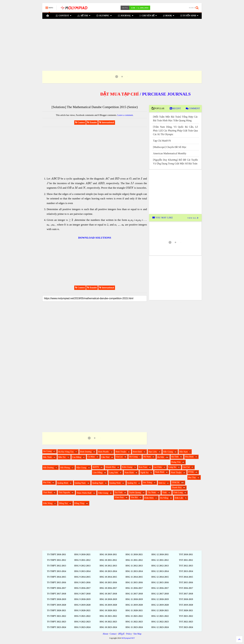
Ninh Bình (160, 472)
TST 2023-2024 (186, 627)
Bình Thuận (121, 452)
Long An (172, 467)
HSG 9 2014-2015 (82, 577)
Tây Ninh (151, 492)
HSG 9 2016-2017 (82, 588)
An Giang (47, 451)
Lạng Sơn (113, 473)
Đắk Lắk (179, 498)
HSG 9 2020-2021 (82, 610)
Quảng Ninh (115, 483)
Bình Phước (103, 452)
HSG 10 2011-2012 (108, 560)
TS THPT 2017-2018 (56, 594)
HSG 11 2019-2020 (134, 605)
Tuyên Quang (135, 492)
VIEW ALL (193, 218)
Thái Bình (47, 492)
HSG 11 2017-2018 (134, 594)
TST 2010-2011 (186, 554)
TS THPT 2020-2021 (56, 610)
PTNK (191, 472)
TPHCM (176, 482)
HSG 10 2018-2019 (108, 599)
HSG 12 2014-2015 (160, 577)
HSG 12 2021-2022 (160, 616)
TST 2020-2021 (186, 610)
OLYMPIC (104, 16)
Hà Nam (147, 457)
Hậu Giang (81, 468)
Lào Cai (186, 467)
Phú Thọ (192, 478)
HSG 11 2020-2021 (134, 610)
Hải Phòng (65, 468)
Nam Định (129, 473)
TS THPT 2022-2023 (56, 622)
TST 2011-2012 (186, 560)
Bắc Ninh (47, 457)
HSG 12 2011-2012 (160, 560)
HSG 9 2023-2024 (82, 627)
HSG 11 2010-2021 (134, 554)
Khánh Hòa (110, 467)
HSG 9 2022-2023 (82, 622)
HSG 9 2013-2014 (82, 571)
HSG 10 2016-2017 (108, 588)
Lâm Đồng (97, 473)
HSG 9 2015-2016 (82, 582)
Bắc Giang (168, 452)
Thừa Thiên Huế (84, 493)
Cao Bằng (77, 457)
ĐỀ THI (84, 16)
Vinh (164, 492)
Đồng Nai (63, 503)
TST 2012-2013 (186, 566)
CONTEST (63, 16)
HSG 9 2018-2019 (82, 599)
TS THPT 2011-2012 (56, 560)
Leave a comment (125, 115)
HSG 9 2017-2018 (82, 594)
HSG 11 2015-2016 (134, 582)
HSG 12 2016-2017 (160, 588)
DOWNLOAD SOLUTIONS (95, 238)
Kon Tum (143, 467)
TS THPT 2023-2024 (56, 627)
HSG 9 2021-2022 (82, 616)
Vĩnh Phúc (119, 497)
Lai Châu (158, 467)
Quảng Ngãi (98, 483)
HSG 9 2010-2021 (82, 554)
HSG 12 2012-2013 (160, 566)
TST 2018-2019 (186, 599)
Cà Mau (91, 457)
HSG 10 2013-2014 (108, 571)
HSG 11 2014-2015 (134, 577)
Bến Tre (62, 457)
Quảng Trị (132, 483)
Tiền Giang (103, 493)
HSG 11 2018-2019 (134, 599)
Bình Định (137, 452)
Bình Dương (86, 452)
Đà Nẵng (164, 498)
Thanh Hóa (177, 487)
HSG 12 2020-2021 (160, 610)
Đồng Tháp (79, 503)
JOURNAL (126, 16)
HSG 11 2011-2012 (134, 560)
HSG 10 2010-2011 (108, 554)
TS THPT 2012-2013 (56, 566)
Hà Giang (133, 457)
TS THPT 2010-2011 (56, 554)
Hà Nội (161, 457)
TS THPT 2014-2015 (56, 577)
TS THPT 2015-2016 (56, 582)
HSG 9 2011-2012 (82, 560)
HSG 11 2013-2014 (134, 571)
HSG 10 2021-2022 (108, 616)
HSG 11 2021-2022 (134, 616)
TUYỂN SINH (189, 16)
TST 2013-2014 (186, 571)
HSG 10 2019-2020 (108, 605)
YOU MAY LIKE (163, 218)
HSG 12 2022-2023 (160, 622)
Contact (113, 634)
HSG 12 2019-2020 (160, 605)
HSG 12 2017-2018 (160, 594)
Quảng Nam (80, 483)
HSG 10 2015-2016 (108, 582)
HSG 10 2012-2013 (108, 566)
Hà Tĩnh (175, 457)
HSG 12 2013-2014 (160, 571)
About (105, 634)
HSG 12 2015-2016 (160, 582)
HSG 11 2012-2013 (134, 566)
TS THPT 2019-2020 (56, 605)
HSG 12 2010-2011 (160, 554)
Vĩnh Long (178, 492)
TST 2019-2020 (186, 605)
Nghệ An (144, 473)
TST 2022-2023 (186, 622)
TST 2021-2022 (186, 616)
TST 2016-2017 (186, 588)
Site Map (137, 634)
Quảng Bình (63, 483)
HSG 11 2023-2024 (134, 627)
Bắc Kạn (183, 452)
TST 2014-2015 (186, 577)
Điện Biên (149, 498)
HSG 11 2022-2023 (134, 622)
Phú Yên (47, 482)
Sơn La (162, 483)
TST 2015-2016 (186, 582)
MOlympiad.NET (128, 638)
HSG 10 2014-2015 (108, 577)
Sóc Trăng (147, 482)
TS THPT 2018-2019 (56, 599)
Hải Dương (48, 468)
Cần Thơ (105, 457)
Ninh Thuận (176, 473)
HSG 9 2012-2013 (82, 566)
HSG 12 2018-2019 (160, 599)
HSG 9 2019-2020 (82, 605)
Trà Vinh (118, 492)
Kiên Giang (127, 467)
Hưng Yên (176, 462)
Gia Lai (119, 457)
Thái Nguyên (64, 492)
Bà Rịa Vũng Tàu (66, 452)
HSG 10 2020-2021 (108, 610)
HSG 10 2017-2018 (108, 594)
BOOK (169, 16)
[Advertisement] (122, 41)
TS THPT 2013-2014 (56, 571)
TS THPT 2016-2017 (56, 588)
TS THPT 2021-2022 (56, 616)
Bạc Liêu (153, 452)
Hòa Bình (189, 457)
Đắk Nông (48, 503)
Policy (129, 634)
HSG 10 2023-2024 (108, 627)
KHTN (96, 467)
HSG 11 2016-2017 (134, 588)
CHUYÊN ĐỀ (148, 16)
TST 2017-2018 (186, 594)
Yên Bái (134, 497)
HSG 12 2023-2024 (160, 627)
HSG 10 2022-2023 (108, 622)
